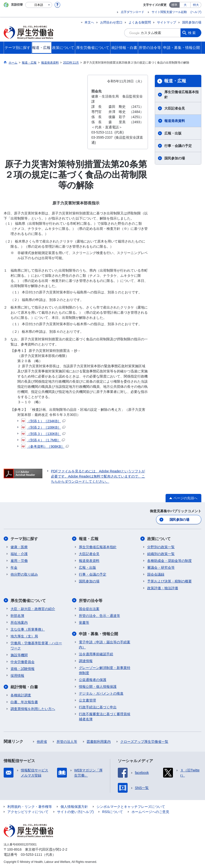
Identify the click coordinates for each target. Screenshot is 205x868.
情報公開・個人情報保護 (98, 686)
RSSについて (113, 812)
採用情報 (17, 675)
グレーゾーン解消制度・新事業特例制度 (105, 670)
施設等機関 (19, 655)
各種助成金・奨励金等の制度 (169, 561)
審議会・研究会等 (161, 568)
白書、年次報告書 (24, 702)
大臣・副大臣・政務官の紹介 (33, 609)
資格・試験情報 (23, 668)
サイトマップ (167, 22)
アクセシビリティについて (28, 812)
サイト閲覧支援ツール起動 (169, 12)
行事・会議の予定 (178, 146)
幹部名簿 (17, 615)
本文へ (89, 22)
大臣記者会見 (175, 108)
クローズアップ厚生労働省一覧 (144, 741)
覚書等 (84, 622)
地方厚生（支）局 (24, 636)
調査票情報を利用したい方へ (33, 709)
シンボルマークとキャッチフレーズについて (131, 806)
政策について (159, 539)
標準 (174, 5)
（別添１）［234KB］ (43, 421)
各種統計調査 (21, 695)
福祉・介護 (19, 554)
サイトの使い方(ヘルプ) (75, 812)
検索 (192, 33)
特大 (196, 5)
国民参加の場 (192, 22)
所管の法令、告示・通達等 (99, 615)
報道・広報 (175, 81)
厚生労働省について (28, 600)
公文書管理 (87, 700)
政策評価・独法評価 (163, 588)
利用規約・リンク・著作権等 (30, 806)
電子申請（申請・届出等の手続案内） (105, 644)
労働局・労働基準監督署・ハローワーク (36, 645)
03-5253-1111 (31, 854)
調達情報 (86, 661)
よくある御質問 (140, 22)
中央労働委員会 (23, 662)
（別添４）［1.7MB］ (43, 440)
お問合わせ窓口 (111, 22)
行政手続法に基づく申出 (98, 707)
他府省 (42, 741)
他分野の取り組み (24, 574)
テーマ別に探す (24, 539)
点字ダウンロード (133, 12)
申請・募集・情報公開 (98, 634)
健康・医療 (19, 547)
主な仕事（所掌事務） (28, 629)
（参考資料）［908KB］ (45, 446)
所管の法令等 (91, 600)
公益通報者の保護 (93, 679)
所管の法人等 (67, 741)
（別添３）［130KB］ (43, 434)
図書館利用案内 (99, 741)
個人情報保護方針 (74, 806)
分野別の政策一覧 (161, 547)
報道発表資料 (175, 121)
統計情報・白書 (24, 687)
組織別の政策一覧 (161, 554)
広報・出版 (173, 133)
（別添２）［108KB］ (43, 427)
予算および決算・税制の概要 (169, 581)
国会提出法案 (89, 609)
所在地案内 (19, 622)
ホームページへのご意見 (150, 812)
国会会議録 (156, 574)
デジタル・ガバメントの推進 (101, 693)
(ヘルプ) (196, 12)
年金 (14, 568)
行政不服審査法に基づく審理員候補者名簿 (105, 716)
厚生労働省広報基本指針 (181, 95)
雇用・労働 (19, 561)
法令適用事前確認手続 (96, 654)
